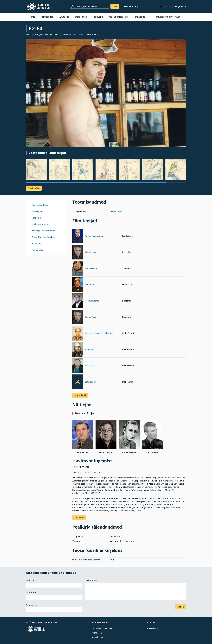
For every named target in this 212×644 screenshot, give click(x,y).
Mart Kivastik (91, 268)
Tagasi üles (37, 250)
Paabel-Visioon (116, 211)
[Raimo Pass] (78, 253)
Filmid (32, 17)
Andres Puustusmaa (94, 236)
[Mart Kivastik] (78, 269)
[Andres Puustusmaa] (78, 236)
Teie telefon (32, 605)
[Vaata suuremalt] (106, 93)
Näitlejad (36, 218)
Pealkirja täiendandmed (43, 231)
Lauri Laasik (90, 382)
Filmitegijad (47, 17)
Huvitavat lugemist (41, 224)
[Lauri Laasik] (78, 382)
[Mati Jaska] (78, 366)
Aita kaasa (37, 243)
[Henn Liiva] (78, 350)
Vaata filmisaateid (118, 17)
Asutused (64, 17)
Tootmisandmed (40, 205)
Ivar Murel (90, 285)
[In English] (165, 6)
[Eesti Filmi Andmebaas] (39, 6)
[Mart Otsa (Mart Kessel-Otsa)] (78, 334)
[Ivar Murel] (78, 285)
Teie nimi (31, 580)
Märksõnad (81, 17)
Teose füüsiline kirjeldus (43, 237)
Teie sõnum (91, 580)
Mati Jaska (90, 366)
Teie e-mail (31, 593)
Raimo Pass (78, 34)
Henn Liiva (90, 349)
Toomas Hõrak (92, 301)
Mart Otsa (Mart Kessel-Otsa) (99, 333)
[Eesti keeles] (161, 6)
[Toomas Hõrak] (78, 301)
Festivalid (98, 17)
